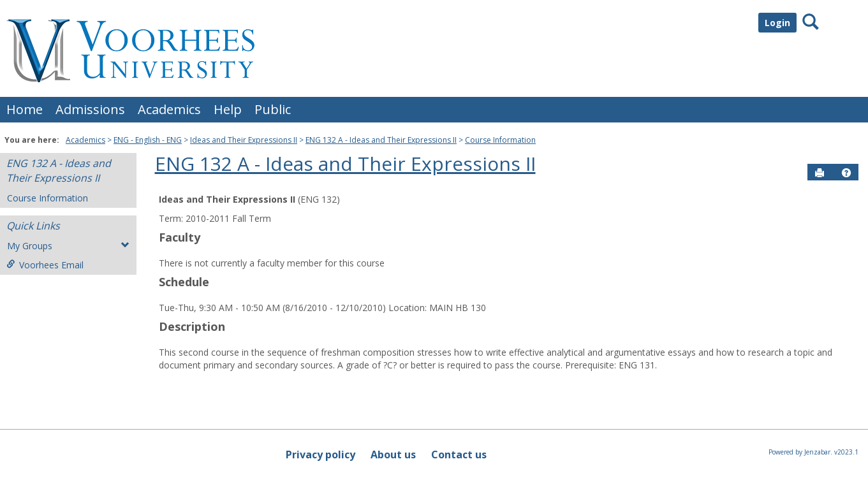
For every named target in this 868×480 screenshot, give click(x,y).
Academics (169, 109)
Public (273, 109)
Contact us (459, 455)
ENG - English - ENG (148, 140)
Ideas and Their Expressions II (244, 140)
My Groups (68, 246)
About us (393, 455)
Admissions (90, 109)
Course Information (500, 140)
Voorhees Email (45, 265)
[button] (846, 173)
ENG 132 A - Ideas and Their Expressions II (381, 140)
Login (777, 23)
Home (25, 109)
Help (228, 109)
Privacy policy (320, 455)
